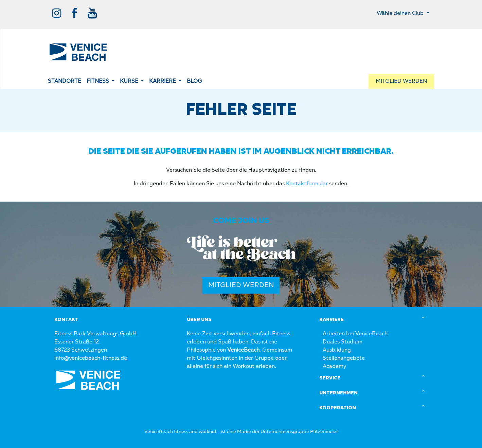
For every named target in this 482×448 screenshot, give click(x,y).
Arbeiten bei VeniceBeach (355, 334)
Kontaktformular (307, 184)
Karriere (332, 320)
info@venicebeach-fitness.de (91, 358)
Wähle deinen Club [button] (401, 14)
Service (330, 378)
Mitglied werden (241, 285)
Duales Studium (343, 342)
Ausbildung (337, 350)
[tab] (374, 320)
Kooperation (338, 408)
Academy (334, 367)
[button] (101, 81)
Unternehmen (338, 393)
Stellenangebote (344, 358)
